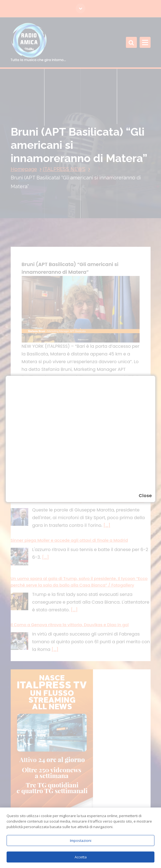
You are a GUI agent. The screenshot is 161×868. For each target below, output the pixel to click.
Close (145, 496)
